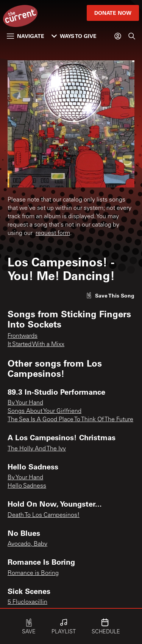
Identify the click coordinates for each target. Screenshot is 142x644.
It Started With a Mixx (36, 345)
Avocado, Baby (27, 544)
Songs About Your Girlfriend (44, 411)
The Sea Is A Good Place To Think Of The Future (70, 420)
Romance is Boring (33, 573)
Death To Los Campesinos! (44, 515)
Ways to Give (74, 36)
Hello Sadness (27, 486)
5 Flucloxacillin (27, 602)
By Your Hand (25, 403)
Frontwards (23, 336)
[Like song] (110, 295)
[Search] (132, 36)
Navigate (26, 36)
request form (53, 233)
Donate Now (113, 13)
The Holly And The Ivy (37, 449)
